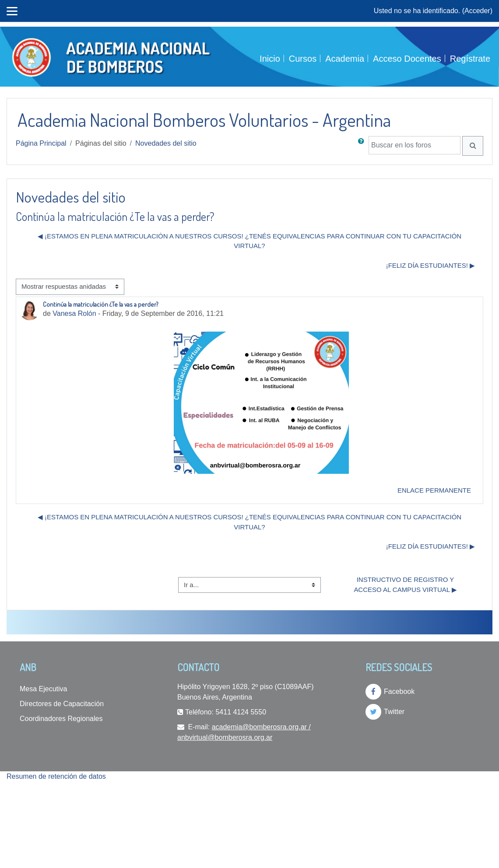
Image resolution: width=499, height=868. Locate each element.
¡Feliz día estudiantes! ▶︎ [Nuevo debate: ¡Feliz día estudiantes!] (430, 265)
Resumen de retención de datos (56, 776)
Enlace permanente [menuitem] (434, 490)
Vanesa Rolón (74, 313)
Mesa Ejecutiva (44, 689)
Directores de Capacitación (62, 704)
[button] (363, 146)
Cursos (303, 59)
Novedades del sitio (166, 143)
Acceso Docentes (407, 59)
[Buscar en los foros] (415, 145)
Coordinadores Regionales (61, 719)
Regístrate (470, 59)
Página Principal (41, 143)
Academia (345, 59)
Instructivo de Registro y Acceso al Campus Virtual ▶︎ (405, 584)
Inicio (270, 59)
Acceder (477, 11)
